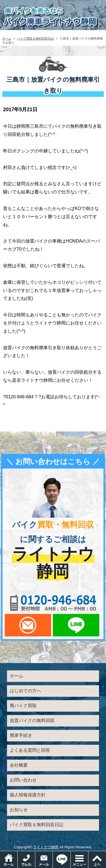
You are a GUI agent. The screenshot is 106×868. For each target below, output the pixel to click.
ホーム (7, 38)
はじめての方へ (25, 691)
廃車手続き (21, 735)
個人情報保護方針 (28, 795)
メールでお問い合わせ (28, 625)
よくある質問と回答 (30, 750)
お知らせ (19, 810)
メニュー (88, 854)
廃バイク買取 (23, 706)
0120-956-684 (53, 603)
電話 (35, 854)
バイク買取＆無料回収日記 (36, 38)
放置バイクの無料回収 (32, 720)
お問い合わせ (23, 780)
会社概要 (19, 765)
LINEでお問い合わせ (76, 625)
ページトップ (97, 860)
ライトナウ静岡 (46, 847)
